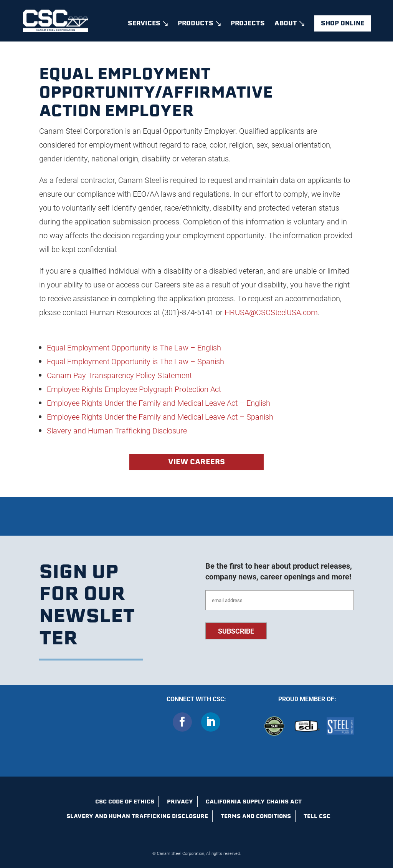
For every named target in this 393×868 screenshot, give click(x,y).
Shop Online (343, 23)
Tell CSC (317, 816)
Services (144, 24)
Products (196, 24)
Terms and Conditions (256, 816)
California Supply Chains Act (254, 802)
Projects (248, 24)
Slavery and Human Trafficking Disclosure (137, 816)
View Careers (196, 462)
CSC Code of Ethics (125, 802)
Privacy (180, 802)
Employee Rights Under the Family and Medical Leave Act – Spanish (160, 417)
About (286, 24)
